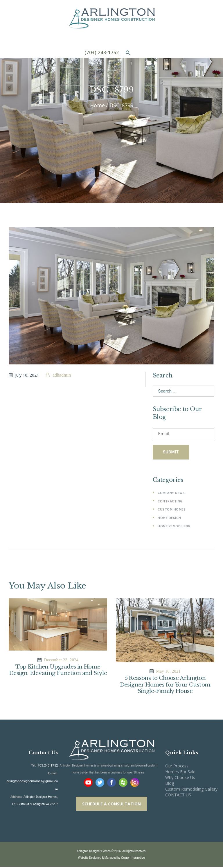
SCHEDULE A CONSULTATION (111, 805)
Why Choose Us (180, 779)
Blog (170, 785)
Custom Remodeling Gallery (191, 790)
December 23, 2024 (61, 661)
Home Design (169, 519)
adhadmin (61, 375)
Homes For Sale (180, 773)
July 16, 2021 (27, 375)
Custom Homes (171, 510)
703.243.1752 (49, 767)
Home (97, 105)
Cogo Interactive (133, 859)
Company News (171, 494)
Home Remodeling (174, 527)
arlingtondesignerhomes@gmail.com (34, 781)
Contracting (170, 502)
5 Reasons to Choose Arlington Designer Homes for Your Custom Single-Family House (165, 686)
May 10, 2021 (168, 672)
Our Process (177, 768)
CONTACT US (178, 796)
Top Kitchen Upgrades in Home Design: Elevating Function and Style (58, 675)
